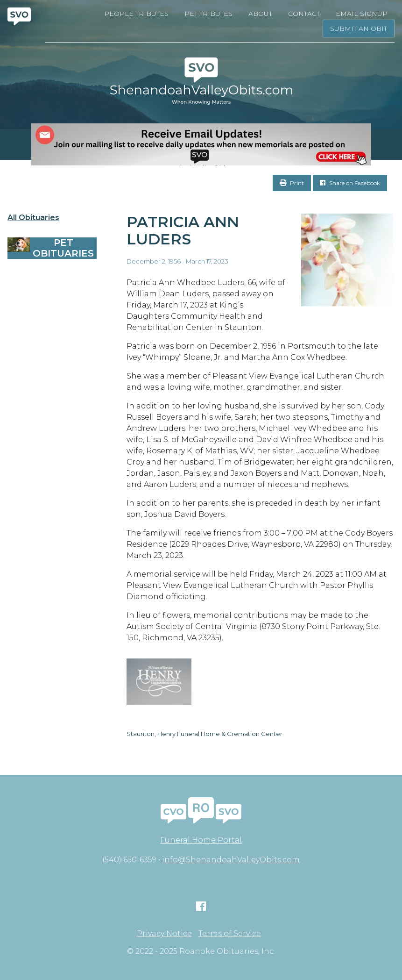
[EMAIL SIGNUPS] (201, 144)
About (260, 14)
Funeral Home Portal (201, 840)
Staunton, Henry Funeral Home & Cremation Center (205, 734)
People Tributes (136, 14)
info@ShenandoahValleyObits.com (231, 860)
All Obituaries (33, 218)
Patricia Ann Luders (183, 230)
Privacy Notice (164, 934)
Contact (304, 14)
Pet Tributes (208, 14)
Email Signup (362, 14)
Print (292, 183)
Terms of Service (230, 934)
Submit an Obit (359, 29)
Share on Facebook (350, 183)
